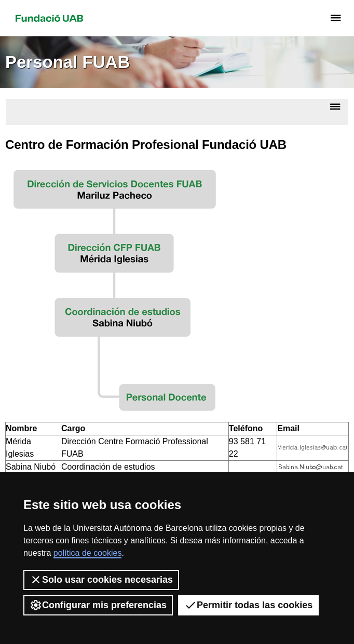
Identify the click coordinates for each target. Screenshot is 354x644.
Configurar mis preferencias (98, 605)
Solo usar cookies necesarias (101, 580)
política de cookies (88, 553)
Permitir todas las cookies (248, 605)
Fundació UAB (49, 18)
